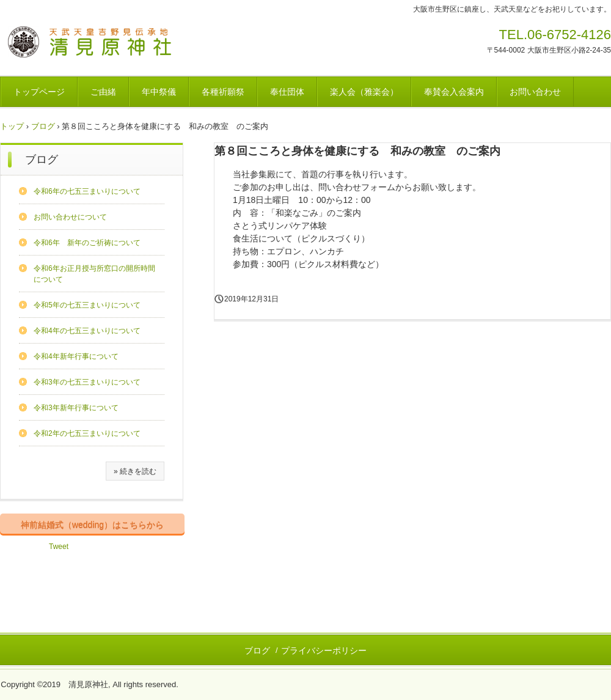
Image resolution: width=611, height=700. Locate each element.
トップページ (39, 92)
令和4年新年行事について (76, 356)
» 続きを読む (135, 471)
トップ (12, 126)
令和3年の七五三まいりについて (87, 382)
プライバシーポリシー (324, 650)
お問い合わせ (535, 92)
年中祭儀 (159, 92)
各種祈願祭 (223, 92)
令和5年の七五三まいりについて (87, 305)
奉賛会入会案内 (454, 92)
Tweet (59, 547)
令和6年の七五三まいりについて (87, 191)
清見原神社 (90, 44)
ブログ (43, 126)
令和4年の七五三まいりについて (87, 331)
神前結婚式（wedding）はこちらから (92, 525)
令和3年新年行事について (76, 408)
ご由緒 (103, 92)
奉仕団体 (287, 92)
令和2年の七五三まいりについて (87, 433)
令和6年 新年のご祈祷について (87, 243)
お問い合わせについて (70, 217)
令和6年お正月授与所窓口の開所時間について (94, 274)
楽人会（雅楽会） (364, 92)
